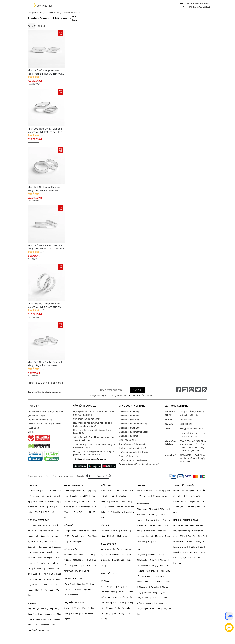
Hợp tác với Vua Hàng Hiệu (40, 420)
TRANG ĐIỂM (143, 504)
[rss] (205, 390)
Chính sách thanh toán (130, 428)
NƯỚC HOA (106, 485)
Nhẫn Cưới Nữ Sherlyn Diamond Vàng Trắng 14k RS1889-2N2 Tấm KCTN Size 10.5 (45, 306)
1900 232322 (204, 7)
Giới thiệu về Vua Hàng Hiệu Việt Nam (45, 412)
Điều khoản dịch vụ (128, 440)
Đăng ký (138, 390)
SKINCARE (33, 603)
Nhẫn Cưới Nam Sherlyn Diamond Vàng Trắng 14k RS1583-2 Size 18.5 (46, 247)
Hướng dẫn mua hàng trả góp (133, 460)
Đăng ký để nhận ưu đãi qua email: (45, 392)
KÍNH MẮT (105, 525)
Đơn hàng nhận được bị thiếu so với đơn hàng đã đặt (92, 432)
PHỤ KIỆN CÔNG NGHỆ (75, 603)
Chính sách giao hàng (129, 420)
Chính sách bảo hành (129, 416)
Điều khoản (56, 476)
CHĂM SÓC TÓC (108, 544)
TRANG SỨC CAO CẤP (184, 485)
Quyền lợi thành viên (129, 456)
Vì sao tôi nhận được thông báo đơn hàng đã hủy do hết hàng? (94, 446)
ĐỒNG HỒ (69, 525)
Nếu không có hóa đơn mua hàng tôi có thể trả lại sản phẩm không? (93, 424)
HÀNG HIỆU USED (109, 573)
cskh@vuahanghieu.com (191, 429)
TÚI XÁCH (32, 485)
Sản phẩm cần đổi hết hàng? (87, 419)
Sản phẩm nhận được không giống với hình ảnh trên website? (94, 439)
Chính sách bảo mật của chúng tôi (137, 395)
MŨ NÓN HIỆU (70, 549)
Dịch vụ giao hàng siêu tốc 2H (133, 448)
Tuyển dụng (33, 428)
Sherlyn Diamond (46, 13)
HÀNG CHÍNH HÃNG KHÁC (186, 520)
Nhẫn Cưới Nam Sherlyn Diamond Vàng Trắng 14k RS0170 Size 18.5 (45, 130)
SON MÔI (141, 485)
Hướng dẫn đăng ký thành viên (133, 452)
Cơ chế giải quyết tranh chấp (132, 444)
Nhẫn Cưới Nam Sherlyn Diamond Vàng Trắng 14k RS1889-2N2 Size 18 (45, 364)
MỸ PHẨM (105, 581)
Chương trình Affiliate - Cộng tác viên (45, 424)
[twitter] (198, 390)
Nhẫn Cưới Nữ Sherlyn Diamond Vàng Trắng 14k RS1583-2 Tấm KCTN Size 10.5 (44, 189)
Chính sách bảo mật (128, 436)
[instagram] (185, 390)
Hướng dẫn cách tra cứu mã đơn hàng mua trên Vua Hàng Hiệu (94, 413)
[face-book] (178, 390)
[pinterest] (192, 390)
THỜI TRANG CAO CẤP (38, 520)
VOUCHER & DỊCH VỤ (74, 485)
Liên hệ (31, 432)
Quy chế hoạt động (36, 416)
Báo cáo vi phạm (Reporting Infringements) (139, 464)
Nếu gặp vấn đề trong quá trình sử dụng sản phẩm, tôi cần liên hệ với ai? (94, 453)
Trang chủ (32, 13)
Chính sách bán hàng (129, 412)
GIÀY (139, 549)
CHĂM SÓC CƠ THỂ (73, 579)
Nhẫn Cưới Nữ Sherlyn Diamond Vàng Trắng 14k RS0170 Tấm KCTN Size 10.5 (46, 72)
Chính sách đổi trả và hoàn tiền (134, 424)
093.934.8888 (202, 3)
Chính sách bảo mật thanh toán (134, 432)
